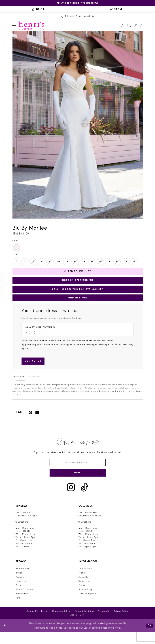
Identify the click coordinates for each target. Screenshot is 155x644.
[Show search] (129, 27)
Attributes (35, 386)
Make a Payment (88, 606)
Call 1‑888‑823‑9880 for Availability (77, 294)
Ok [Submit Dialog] (149, 638)
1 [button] (75, 222)
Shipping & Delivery (62, 623)
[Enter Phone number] (76, 340)
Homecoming (23, 581)
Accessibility (104, 623)
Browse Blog (85, 601)
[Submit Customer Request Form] (35, 369)
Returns (45, 623)
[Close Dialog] (5, 638)
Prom (18, 597)
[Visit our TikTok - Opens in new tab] (84, 499)
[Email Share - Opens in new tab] (37, 421)
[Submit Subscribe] (78, 484)
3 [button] (78, 222)
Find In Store (77, 304)
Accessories (22, 606)
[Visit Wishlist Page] (122, 27)
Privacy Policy (121, 623)
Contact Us (32, 623)
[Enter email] (78, 472)
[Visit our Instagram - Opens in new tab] (71, 499)
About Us (83, 589)
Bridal (19, 585)
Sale (18, 610)
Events (82, 597)
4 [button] (80, 222)
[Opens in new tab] (77, 4)
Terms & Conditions (85, 623)
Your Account (85, 581)
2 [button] (77, 222)
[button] (14, 27)
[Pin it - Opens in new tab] (31, 421)
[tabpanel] (78, 126)
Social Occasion (24, 601)
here (118, 640)
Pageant (20, 589)
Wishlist (82, 585)
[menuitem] (39, 10)
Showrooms (85, 593)
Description (19, 386)
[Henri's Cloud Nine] (31, 27)
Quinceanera (22, 593)
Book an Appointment (77, 284)
